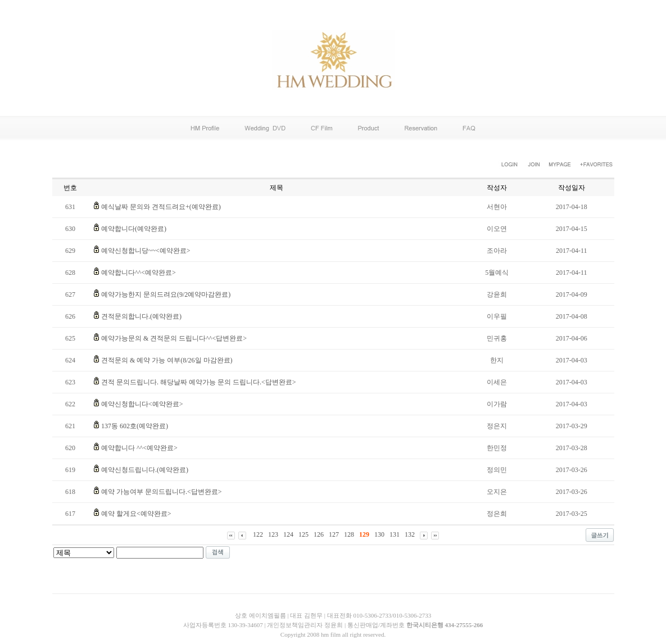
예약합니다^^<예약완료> (139, 273)
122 (258, 534)
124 (288, 534)
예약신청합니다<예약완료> (142, 404)
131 (395, 534)
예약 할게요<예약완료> (136, 514)
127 (334, 534)
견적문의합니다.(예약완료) (141, 316)
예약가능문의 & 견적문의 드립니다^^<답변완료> (174, 338)
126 (319, 534)
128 (349, 534)
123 (273, 534)
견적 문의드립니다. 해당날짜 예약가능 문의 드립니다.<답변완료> (199, 382)
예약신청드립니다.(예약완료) (145, 470)
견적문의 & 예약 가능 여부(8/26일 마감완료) (167, 360)
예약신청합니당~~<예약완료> (146, 251)
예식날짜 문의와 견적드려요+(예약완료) (161, 207)
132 (410, 534)
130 (379, 534)
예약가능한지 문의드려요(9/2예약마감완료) (166, 294)
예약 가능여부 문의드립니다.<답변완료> (162, 492)
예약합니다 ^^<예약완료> (139, 448)
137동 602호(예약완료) (135, 426)
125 (303, 534)
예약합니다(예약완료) (134, 229)
